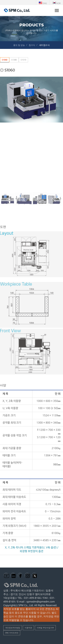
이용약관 (28, 628)
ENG (43, 3)
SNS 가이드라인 (12, 633)
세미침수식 (44, 45)
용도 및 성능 (19, 45)
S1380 (14, 60)
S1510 (23, 60)
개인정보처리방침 (13, 628)
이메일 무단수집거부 (45, 628)
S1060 (5, 60)
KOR (57, 3)
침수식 (32, 45)
